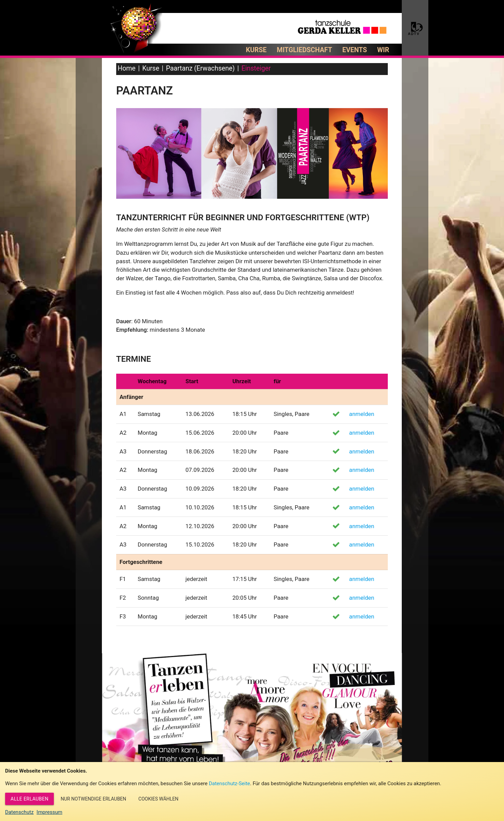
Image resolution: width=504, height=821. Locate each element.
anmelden (362, 414)
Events (355, 50)
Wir (383, 50)
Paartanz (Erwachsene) (200, 68)
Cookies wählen (158, 799)
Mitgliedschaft (304, 50)
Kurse (256, 50)
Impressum (49, 812)
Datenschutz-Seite (230, 783)
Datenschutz (19, 812)
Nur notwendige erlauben (93, 799)
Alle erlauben (29, 799)
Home (126, 68)
